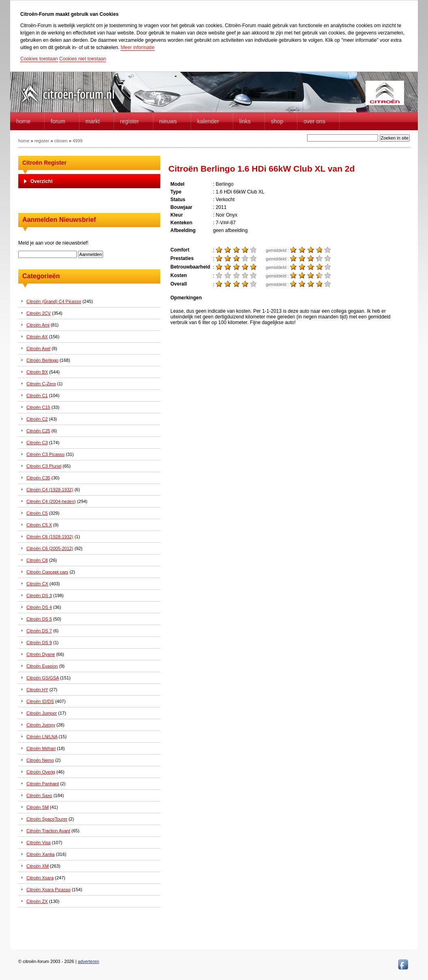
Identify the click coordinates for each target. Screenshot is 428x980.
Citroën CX (37, 584)
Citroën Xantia (41, 854)
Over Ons (314, 121)
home (23, 121)
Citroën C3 (37, 443)
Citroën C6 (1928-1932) (50, 537)
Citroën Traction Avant (48, 831)
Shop (277, 121)
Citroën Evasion (42, 666)
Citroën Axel (38, 348)
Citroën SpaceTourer (47, 819)
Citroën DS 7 (39, 631)
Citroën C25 (38, 431)
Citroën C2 (37, 419)
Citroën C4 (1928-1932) (50, 490)
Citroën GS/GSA (43, 678)
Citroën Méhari (41, 748)
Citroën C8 (37, 560)
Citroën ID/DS (40, 701)
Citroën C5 (37, 513)
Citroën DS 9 (39, 643)
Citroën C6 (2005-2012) (50, 548)
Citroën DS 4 (39, 607)
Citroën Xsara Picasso (48, 890)
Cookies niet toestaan (83, 59)
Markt (93, 121)
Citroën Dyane (41, 654)
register (42, 141)
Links (245, 121)
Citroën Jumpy (41, 725)
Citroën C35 (38, 478)
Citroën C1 (37, 395)
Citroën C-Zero (41, 384)
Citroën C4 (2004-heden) (51, 501)
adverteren (89, 961)
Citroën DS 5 (39, 619)
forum (58, 121)
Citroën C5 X (39, 525)
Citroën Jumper (42, 713)
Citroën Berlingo (42, 360)
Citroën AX (37, 337)
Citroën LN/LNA (42, 737)
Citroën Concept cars (47, 572)
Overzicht (42, 181)
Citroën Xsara (40, 878)
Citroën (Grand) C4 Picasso (54, 301)
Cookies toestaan (39, 59)
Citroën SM (38, 807)
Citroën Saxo (39, 795)
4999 (77, 141)
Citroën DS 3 (39, 595)
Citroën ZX (37, 901)
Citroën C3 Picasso (45, 454)
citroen (61, 141)
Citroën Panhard (43, 784)
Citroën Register (44, 163)
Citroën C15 (38, 407)
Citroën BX (37, 372)
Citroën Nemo (40, 760)
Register (130, 121)
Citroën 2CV (39, 313)
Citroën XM (38, 866)
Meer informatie (137, 47)
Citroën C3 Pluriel (44, 466)
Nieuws (168, 121)
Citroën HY (37, 690)
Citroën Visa (39, 842)
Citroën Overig (41, 772)
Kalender (208, 121)
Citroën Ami (38, 325)
